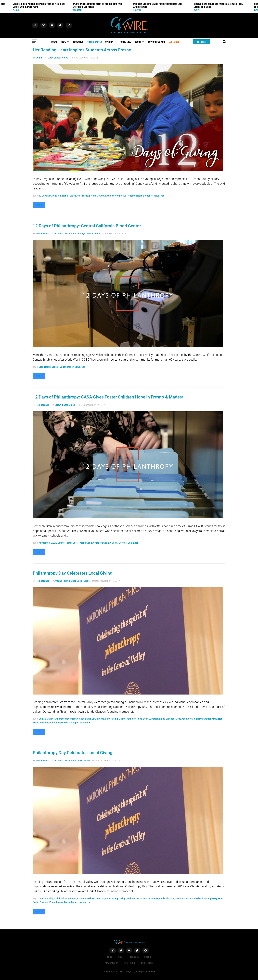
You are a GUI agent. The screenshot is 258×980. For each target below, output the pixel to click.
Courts (61, 543)
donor (70, 367)
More (39, 205)
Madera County (103, 543)
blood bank (45, 367)
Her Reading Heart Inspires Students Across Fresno (82, 50)
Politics (137, 10)
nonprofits (120, 196)
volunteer (159, 196)
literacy (110, 196)
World (16, 10)
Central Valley (59, 367)
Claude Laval (84, 719)
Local (58, 58)
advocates (44, 543)
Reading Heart (134, 196)
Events (197, 10)
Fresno (85, 196)
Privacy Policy (111, 963)
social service (119, 543)
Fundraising (112, 719)
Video (65, 58)
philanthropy (56, 723)
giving (122, 719)
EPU (94, 719)
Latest (51, 58)
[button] (65, 42)
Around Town (61, 234)
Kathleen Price (134, 719)
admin (39, 58)
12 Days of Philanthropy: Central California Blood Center (87, 226)
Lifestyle (81, 234)
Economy (77, 10)
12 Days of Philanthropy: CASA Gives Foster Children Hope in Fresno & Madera (108, 397)
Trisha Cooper (71, 723)
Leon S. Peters (151, 719)
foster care (72, 543)
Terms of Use (130, 963)
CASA (54, 543)
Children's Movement (65, 719)
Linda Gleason (167, 719)
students (148, 196)
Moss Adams (182, 719)
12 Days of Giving (48, 196)
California (63, 196)
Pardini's (44, 723)
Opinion (147, 957)
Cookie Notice (147, 963)
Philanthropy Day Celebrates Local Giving (73, 573)
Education (75, 196)
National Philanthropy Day (203, 719)
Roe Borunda (43, 234)
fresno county (97, 196)
